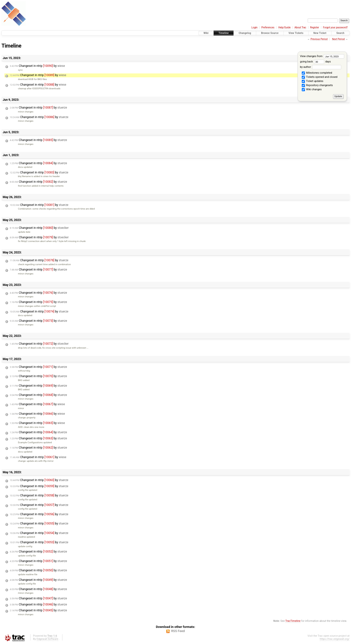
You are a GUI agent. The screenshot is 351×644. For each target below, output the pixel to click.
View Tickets (296, 33)
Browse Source (270, 33)
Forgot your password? (335, 27)
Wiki (206, 33)
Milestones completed (317, 73)
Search (340, 33)
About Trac (300, 27)
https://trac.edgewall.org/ (335, 639)
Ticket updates (312, 81)
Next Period (338, 39)
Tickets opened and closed (320, 77)
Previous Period (319, 39)
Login (255, 27)
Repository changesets (317, 86)
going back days (315, 62)
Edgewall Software (47, 639)
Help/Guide (284, 27)
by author (321, 67)
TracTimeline (293, 621)
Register (315, 27)
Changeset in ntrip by (37, 66)
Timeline (224, 33)
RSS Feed (178, 631)
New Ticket (320, 33)
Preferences (268, 27)
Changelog (245, 33)
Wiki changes (312, 90)
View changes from (322, 56)
